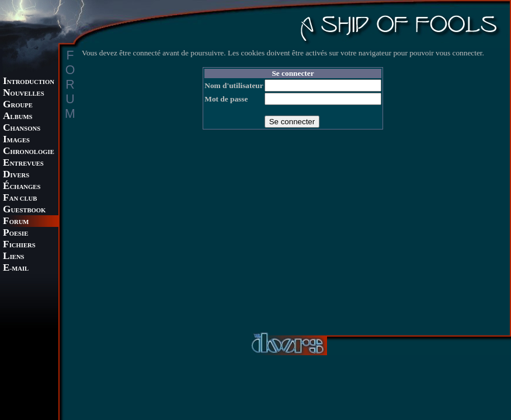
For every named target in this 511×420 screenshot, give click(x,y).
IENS (13, 257)
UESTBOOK (24, 210)
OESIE (15, 234)
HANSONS (22, 129)
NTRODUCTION (29, 82)
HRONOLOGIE (29, 152)
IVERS (16, 175)
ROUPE (18, 105)
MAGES (16, 140)
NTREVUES (23, 164)
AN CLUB (20, 199)
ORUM (16, 222)
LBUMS (18, 117)
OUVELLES (24, 94)
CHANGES (22, 187)
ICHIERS (19, 245)
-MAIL (16, 269)
